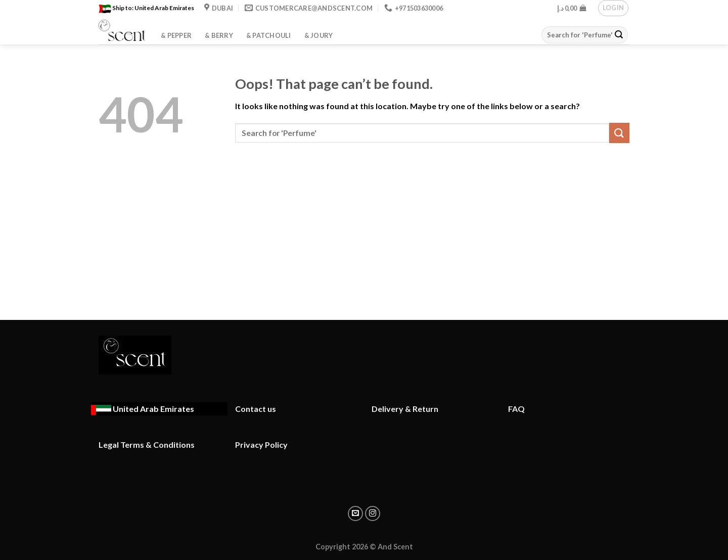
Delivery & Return (405, 409)
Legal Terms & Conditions (147, 445)
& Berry (219, 35)
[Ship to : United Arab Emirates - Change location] (143, 409)
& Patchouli (269, 35)
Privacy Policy (261, 445)
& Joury (319, 35)
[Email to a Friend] (355, 514)
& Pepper (176, 35)
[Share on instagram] (373, 514)
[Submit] (619, 35)
